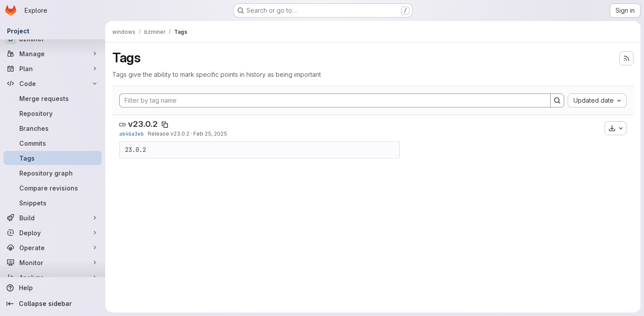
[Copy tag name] (165, 125)
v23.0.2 (143, 124)
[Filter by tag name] (335, 101)
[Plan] (53, 68)
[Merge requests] (53, 98)
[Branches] (53, 128)
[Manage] (53, 54)
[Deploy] (53, 233)
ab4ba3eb (132, 134)
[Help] (53, 288)
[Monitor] (53, 262)
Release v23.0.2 (169, 134)
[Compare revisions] (53, 188)
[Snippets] (53, 203)
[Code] (53, 83)
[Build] (53, 218)
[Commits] (53, 143)
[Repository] (53, 113)
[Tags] (53, 158)
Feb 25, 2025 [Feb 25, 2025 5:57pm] (210, 134)
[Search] (557, 101)
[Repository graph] (53, 173)
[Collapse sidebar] (53, 304)
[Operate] (53, 248)
